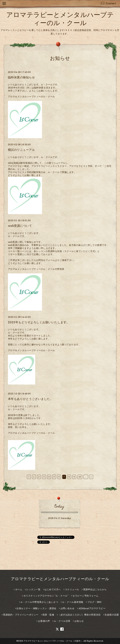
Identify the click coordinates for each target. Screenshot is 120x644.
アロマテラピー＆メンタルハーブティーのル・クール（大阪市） (53, 641)
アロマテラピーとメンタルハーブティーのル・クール (60, 579)
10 (80, 477)
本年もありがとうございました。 (30, 399)
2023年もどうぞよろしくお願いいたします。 (39, 322)
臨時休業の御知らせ (21, 77)
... (86, 477)
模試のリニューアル (21, 150)
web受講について (20, 226)
